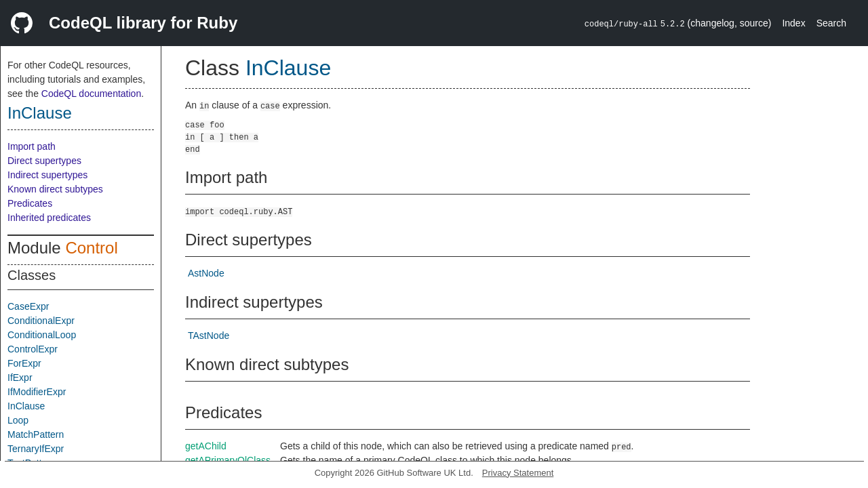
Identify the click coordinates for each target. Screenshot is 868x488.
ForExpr (24, 363)
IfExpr (20, 378)
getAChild (206, 446)
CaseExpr (28, 306)
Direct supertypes (44, 161)
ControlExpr (33, 349)
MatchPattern (36, 434)
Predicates (30, 203)
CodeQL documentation (91, 94)
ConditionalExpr (41, 321)
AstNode (206, 273)
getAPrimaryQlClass (228, 460)
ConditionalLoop (42, 335)
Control (91, 248)
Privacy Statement (518, 473)
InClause (40, 113)
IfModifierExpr (37, 392)
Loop (18, 420)
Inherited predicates (49, 218)
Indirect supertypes (47, 175)
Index (793, 23)
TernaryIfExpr (36, 449)
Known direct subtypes (55, 189)
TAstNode (209, 335)
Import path (32, 146)
